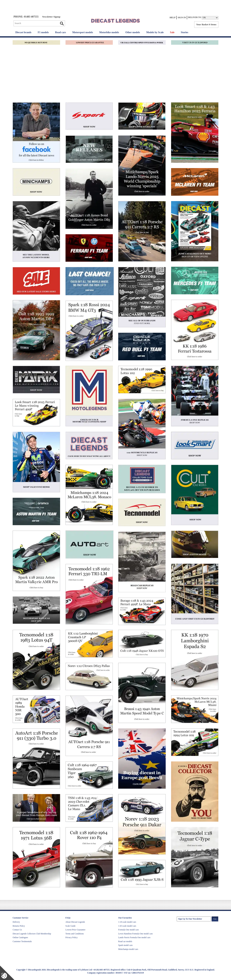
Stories (185, 32)
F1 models (43, 32)
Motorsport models (83, 32)
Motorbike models (109, 32)
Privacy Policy (72, 937)
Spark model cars (125, 945)
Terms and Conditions (75, 934)
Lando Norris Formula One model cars (134, 937)
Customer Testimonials (22, 941)
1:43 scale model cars (127, 926)
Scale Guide (71, 926)
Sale (172, 32)
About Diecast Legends (75, 922)
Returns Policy (19, 926)
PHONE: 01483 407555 (26, 17)
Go (62, 23)
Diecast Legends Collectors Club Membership (32, 934)
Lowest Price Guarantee (75, 930)
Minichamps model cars (128, 949)
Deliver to (195, 17)
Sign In (182, 17)
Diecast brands (23, 32)
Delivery (16, 922)
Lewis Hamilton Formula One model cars (135, 934)
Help (173, 17)
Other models (133, 32)
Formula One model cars (128, 930)
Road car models (125, 941)
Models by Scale (155, 32)
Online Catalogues (20, 937)
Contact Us (17, 930)
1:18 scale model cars (127, 922)
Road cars (60, 32)
